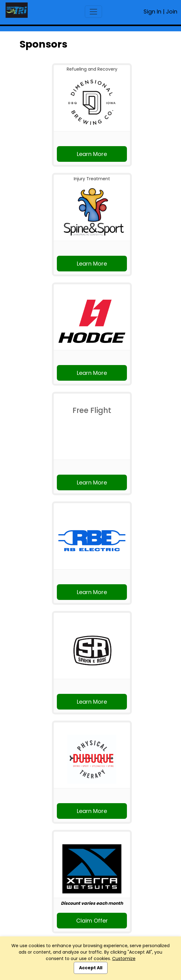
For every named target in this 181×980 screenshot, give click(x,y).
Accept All (91, 968)
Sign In (152, 12)
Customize (124, 959)
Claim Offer (92, 921)
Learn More (92, 154)
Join (172, 12)
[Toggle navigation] (93, 12)
